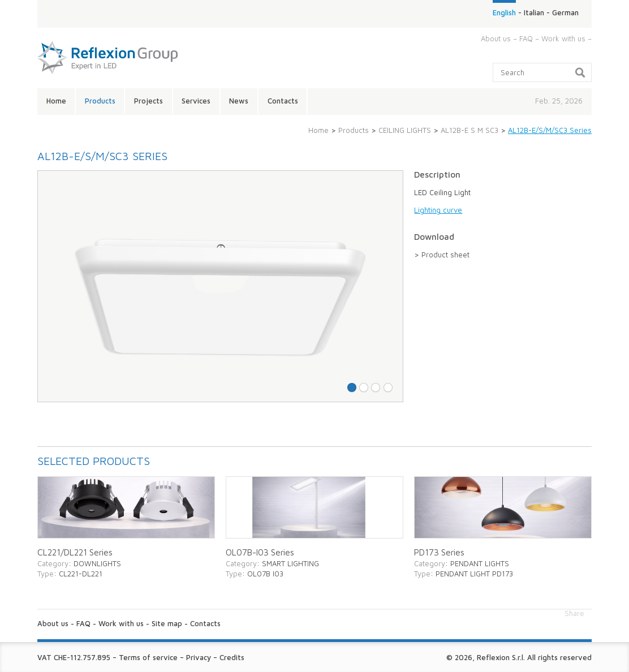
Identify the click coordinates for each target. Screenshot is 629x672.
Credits (232, 657)
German (565, 12)
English (504, 12)
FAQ (526, 38)
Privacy (199, 657)
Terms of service (148, 657)
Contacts (283, 101)
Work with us (563, 38)
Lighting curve (438, 210)
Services (196, 101)
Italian (534, 12)
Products (100, 101)
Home (56, 101)
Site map (167, 623)
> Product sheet (442, 255)
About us (496, 38)
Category (53, 563)
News (239, 101)
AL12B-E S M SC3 (469, 130)
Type (46, 574)
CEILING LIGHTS (405, 130)
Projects (148, 101)
